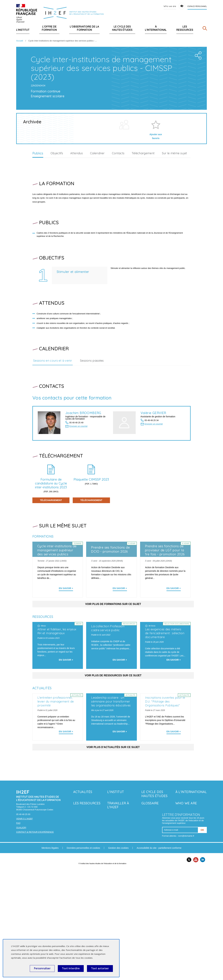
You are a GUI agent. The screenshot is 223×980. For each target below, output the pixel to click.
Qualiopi (21, 938)
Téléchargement (143, 207)
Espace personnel (197, 6)
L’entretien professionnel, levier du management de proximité (56, 812)
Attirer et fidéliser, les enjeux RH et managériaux (57, 713)
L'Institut (23, 30)
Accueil (20, 41)
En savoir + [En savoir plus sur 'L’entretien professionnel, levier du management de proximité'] (66, 842)
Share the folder (197, 108)
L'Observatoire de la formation (84, 28)
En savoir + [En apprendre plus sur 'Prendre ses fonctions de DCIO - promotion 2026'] (120, 642)
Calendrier (97, 207)
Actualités (83, 902)
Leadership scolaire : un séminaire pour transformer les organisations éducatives (111, 812)
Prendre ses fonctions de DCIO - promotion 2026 (110, 603)
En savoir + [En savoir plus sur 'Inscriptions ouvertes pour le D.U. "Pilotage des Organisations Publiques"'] (174, 842)
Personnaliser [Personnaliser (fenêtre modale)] (42, 968)
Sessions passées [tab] (92, 414)
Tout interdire (71, 968)
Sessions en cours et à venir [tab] (53, 414)
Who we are (170, 6)
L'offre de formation (49, 28)
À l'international (156, 28)
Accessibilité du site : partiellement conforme (159, 958)
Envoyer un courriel (78, 480)
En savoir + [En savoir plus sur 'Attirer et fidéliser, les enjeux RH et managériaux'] (66, 742)
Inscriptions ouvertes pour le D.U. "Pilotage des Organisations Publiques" (165, 812)
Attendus (77, 207)
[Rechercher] (205, 29)
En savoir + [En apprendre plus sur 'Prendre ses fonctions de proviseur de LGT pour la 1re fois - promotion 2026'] (174, 642)
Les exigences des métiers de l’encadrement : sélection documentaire (165, 701)
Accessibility (182, 6)
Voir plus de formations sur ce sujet (113, 658)
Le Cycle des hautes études (122, 28)
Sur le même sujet (174, 207)
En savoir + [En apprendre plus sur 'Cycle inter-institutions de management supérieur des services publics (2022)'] (66, 642)
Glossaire (150, 913)
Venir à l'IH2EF (24, 929)
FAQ (18, 933)
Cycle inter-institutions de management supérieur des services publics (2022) (57, 606)
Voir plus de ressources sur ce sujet (113, 757)
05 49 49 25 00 (23, 925)
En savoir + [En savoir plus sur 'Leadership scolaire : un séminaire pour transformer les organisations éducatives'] (120, 842)
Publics (38, 207)
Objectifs (57, 207)
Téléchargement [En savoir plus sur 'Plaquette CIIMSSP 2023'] (91, 554)
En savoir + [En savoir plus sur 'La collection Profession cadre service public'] (120, 742)
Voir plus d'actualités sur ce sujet (113, 857)
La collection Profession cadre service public (108, 710)
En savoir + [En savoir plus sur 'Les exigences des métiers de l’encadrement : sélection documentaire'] (174, 742)
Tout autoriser (100, 968)
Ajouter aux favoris (156, 190)
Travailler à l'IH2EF (118, 915)
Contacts (118, 207)
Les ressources (185, 28)
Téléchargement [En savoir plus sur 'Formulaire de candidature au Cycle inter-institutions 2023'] (51, 554)
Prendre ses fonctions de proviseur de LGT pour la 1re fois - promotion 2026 (165, 604)
